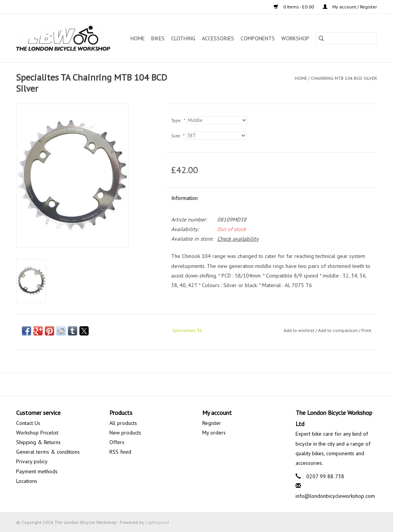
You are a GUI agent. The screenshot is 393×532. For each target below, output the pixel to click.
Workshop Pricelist (37, 433)
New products (125, 433)
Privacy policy (32, 461)
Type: (178, 120)
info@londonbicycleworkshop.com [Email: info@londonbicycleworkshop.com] (335, 496)
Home (138, 38)
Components (258, 38)
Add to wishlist (300, 330)
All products (123, 423)
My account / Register (350, 7)
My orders (214, 433)
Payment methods (37, 471)
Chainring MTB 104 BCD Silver (344, 78)
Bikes (158, 38)
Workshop (295, 38)
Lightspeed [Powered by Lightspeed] (157, 522)
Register (212, 423)
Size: (178, 136)
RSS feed (120, 452)
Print (366, 330)
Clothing (183, 38)
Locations (27, 481)
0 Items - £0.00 (294, 7)
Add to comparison (339, 330)
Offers (117, 442)
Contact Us (28, 423)
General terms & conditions (48, 452)
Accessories (218, 38)
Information (184, 198)
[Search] (346, 38)
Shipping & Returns (38, 442)
